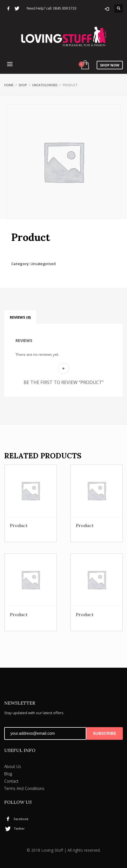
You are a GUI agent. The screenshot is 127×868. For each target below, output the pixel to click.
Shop (23, 85)
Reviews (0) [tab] (20, 317)
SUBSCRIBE (105, 733)
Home (9, 85)
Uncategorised (45, 85)
